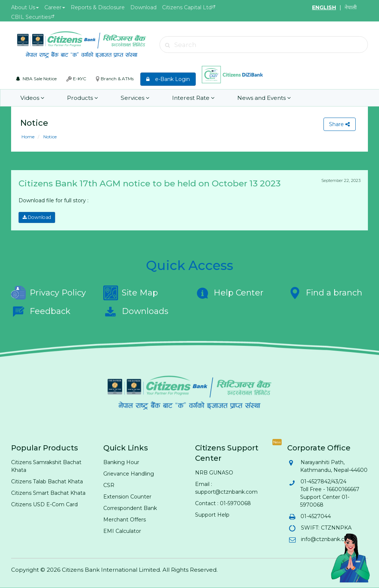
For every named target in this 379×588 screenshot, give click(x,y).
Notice (49, 137)
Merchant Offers (125, 520)
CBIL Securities (31, 17)
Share (339, 124)
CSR (109, 485)
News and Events (258, 98)
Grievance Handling (129, 474)
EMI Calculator (122, 531)
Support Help (212, 515)
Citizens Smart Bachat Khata (48, 493)
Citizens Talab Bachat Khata (47, 481)
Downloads (136, 311)
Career (55, 7)
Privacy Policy (48, 293)
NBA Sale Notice (36, 79)
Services (132, 98)
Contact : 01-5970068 (223, 503)
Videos (32, 98)
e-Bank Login (168, 79)
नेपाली (351, 7)
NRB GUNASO (214, 473)
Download (143, 7)
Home (28, 137)
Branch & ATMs (115, 79)
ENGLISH (324, 7)
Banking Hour (121, 462)
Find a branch (325, 293)
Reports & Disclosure (98, 7)
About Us (25, 7)
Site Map (131, 293)
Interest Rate (188, 98)
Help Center (229, 293)
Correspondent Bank (130, 508)
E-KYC (76, 79)
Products (81, 98)
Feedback (41, 311)
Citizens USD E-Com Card (44, 504)
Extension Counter (127, 497)
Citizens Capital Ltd (187, 7)
